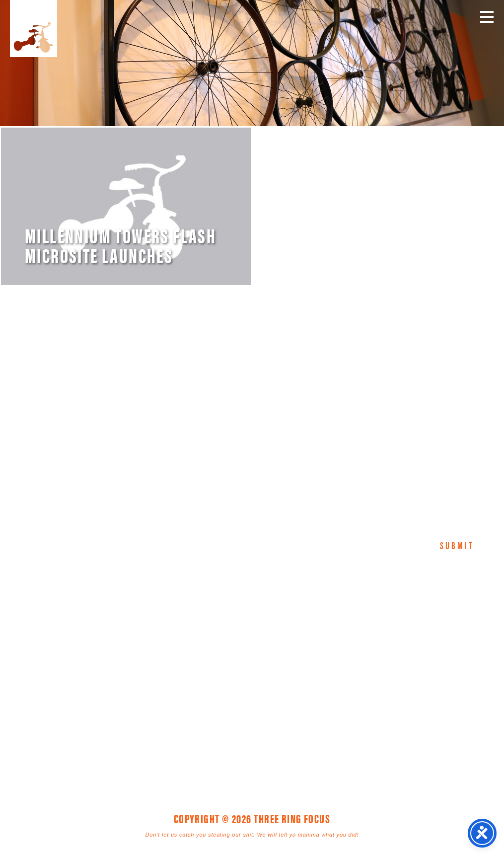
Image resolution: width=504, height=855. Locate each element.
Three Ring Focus (252, 630)
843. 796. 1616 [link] (322, 674)
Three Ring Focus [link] (34, 29)
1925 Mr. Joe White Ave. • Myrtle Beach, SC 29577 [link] (230, 674)
